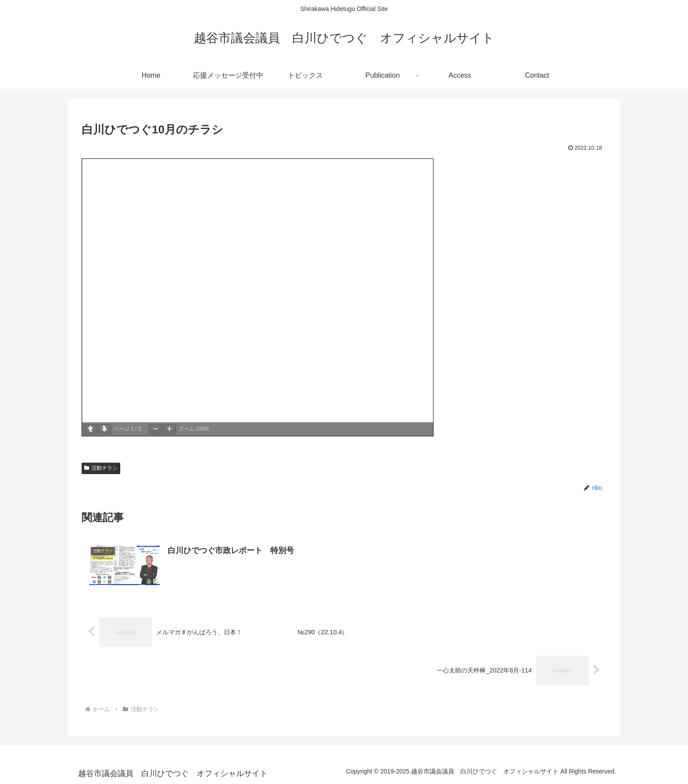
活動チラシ (101, 468)
